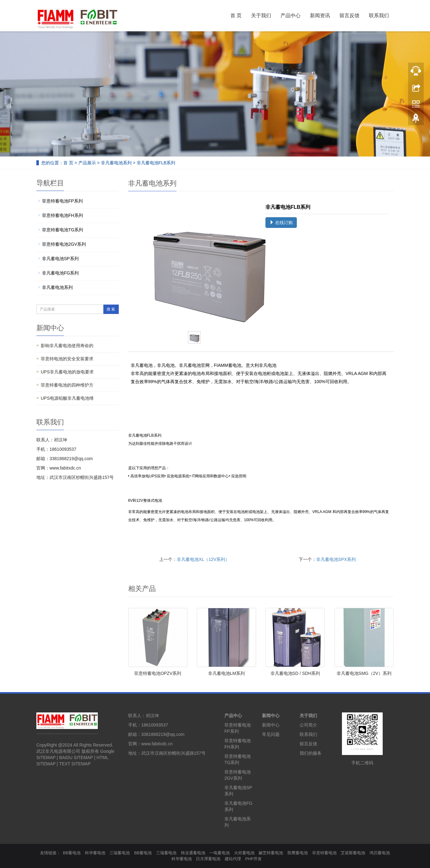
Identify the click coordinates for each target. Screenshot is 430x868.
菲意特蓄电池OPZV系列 (158, 673)
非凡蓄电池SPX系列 (336, 559)
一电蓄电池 (220, 853)
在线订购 (281, 223)
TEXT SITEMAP (75, 764)
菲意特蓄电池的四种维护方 (67, 385)
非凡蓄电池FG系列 (60, 273)
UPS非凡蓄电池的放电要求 (67, 372)
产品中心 (291, 15)
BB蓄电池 (72, 853)
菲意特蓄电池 (324, 853)
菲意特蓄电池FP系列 (62, 201)
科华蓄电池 (95, 853)
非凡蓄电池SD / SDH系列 (295, 673)
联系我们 (379, 15)
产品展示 (87, 163)
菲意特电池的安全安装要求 (67, 359)
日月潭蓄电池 (208, 859)
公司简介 (308, 725)
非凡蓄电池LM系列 (226, 673)
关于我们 (261, 15)
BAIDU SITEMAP (76, 758)
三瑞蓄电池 (120, 853)
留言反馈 (349, 15)
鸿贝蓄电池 (380, 853)
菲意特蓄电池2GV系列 (64, 244)
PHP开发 (254, 859)
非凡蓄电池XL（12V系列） (203, 559)
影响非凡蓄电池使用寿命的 (67, 346)
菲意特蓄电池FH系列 (63, 215)
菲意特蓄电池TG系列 (63, 230)
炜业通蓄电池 (193, 853)
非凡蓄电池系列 (116, 163)
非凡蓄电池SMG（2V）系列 (364, 673)
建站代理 (233, 859)
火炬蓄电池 (244, 853)
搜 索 (111, 309)
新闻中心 (271, 716)
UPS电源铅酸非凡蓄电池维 (67, 398)
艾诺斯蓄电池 (353, 853)
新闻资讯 (320, 15)
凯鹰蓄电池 (298, 853)
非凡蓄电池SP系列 (60, 259)
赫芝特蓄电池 (271, 853)
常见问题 (271, 734)
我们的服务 (311, 753)
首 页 (236, 15)
